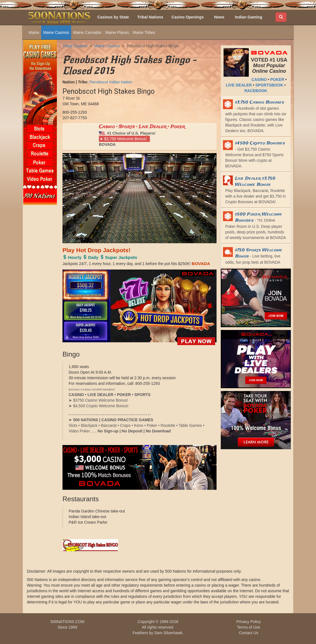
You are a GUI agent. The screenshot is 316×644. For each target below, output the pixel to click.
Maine (34, 32)
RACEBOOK (256, 91)
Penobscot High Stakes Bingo (153, 46)
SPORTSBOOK (269, 85)
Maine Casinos (56, 32)
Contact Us (249, 633)
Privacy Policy (249, 622)
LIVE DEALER (239, 85)
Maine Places (117, 32)
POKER (277, 79)
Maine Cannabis (87, 32)
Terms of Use (248, 627)
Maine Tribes (144, 32)
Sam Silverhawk (168, 633)
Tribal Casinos (75, 46)
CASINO (259, 79)
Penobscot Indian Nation (111, 82)
